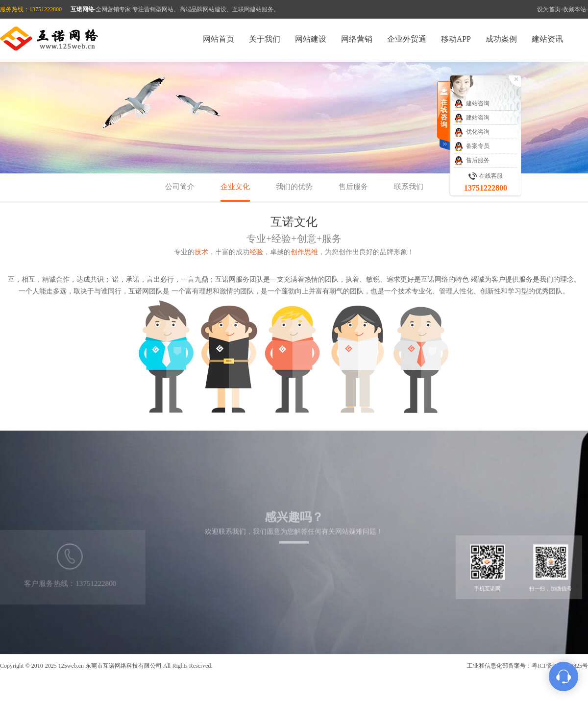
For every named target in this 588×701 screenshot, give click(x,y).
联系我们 (409, 187)
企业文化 (235, 187)
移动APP (456, 39)
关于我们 (265, 39)
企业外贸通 (407, 39)
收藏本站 (574, 9)
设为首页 (549, 9)
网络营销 (357, 39)
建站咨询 (472, 104)
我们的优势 (294, 187)
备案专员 (472, 146)
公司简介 (180, 187)
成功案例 (501, 39)
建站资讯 (547, 39)
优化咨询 (472, 132)
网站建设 (311, 39)
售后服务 (353, 187)
